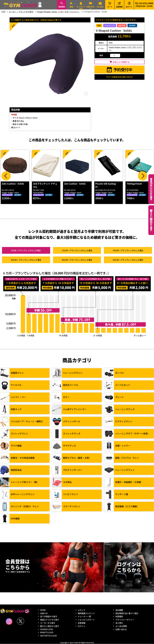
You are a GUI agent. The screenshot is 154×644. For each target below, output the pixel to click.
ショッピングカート (86, 620)
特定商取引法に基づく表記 (127, 613)
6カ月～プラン (26, 251)
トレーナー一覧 (84, 616)
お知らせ (44, 613)
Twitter (20, 621)
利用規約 (119, 616)
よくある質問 (121, 626)
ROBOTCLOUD (47, 633)
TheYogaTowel (134, 184)
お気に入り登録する (121, 62)
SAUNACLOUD (47, 629)
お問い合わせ (90, 8)
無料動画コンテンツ (86, 613)
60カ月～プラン (128, 260)
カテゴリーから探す (151, 189)
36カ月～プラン (26, 260)
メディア (82, 610)
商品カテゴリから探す (50, 620)
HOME (43, 610)
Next (143, 176)
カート (110, 5)
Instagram (9, 621)
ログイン (129, 7)
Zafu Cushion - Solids (13, 184)
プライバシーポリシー (125, 620)
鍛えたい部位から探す (151, 220)
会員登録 (119, 7)
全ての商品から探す (49, 616)
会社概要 (119, 610)
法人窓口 (100, 7)
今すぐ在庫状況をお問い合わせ (119, 77)
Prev (6, 176)
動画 (71, 7)
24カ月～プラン (128, 251)
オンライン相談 (81, 8)
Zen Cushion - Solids (75, 184)
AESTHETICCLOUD (48, 636)
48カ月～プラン (77, 260)
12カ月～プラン (77, 251)
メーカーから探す (48, 623)
